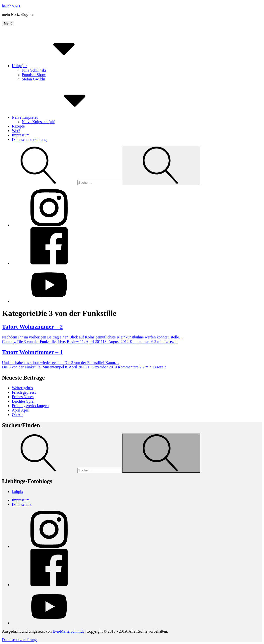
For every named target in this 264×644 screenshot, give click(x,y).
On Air (17, 415)
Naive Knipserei (62, 117)
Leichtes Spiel (23, 401)
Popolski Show (34, 75)
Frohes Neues (23, 397)
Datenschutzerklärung (29, 140)
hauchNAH (11, 6)
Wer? (16, 131)
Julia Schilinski (34, 70)
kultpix (17, 492)
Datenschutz (22, 504)
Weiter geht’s (22, 388)
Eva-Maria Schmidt (68, 631)
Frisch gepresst (24, 392)
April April (21, 410)
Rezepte (18, 126)
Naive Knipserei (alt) (39, 122)
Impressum (21, 135)
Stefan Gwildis (34, 79)
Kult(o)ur (56, 66)
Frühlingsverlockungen (30, 406)
